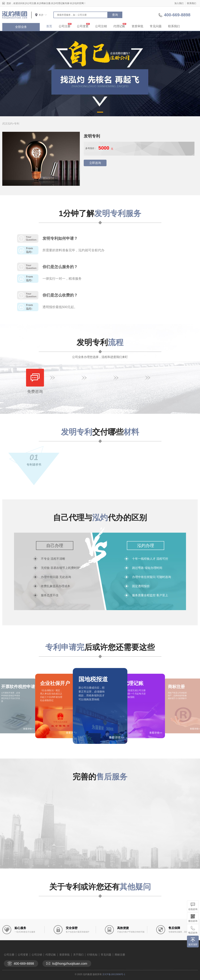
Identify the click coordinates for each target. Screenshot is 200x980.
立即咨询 (95, 163)
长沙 (41, 15)
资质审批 (137, 26)
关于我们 (78, 955)
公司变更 (83, 26)
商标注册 (120, 955)
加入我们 (179, 3)
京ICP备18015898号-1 (114, 974)
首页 (49, 26)
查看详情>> (116, 737)
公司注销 (101, 26)
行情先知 (92, 955)
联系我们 (192, 3)
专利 (17, 124)
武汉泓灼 (7, 124)
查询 (115, 15)
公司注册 (64, 26)
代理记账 (119, 26)
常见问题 (156, 26)
